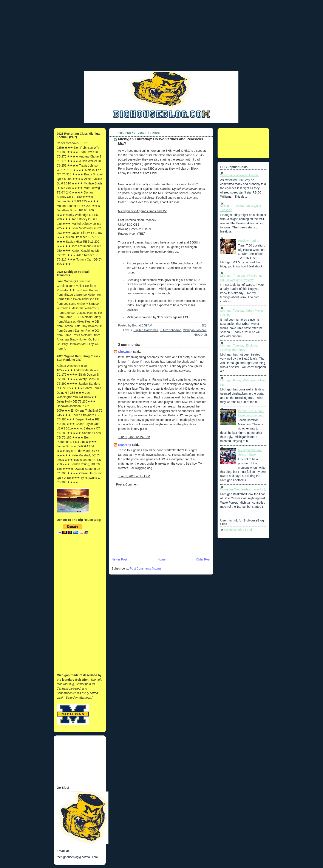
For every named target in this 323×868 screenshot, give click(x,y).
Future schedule (170, 330)
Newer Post (119, 559)
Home (161, 559)
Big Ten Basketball (146, 330)
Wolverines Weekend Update (240, 175)
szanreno (125, 445)
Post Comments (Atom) (145, 568)
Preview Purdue (249, 241)
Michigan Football (194, 330)
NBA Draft (200, 335)
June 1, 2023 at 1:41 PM (134, 476)
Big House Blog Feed (238, 530)
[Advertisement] (161, 40)
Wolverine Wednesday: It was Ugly (243, 489)
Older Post (203, 559)
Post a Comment (127, 484)
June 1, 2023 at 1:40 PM (134, 437)
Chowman (125, 352)
